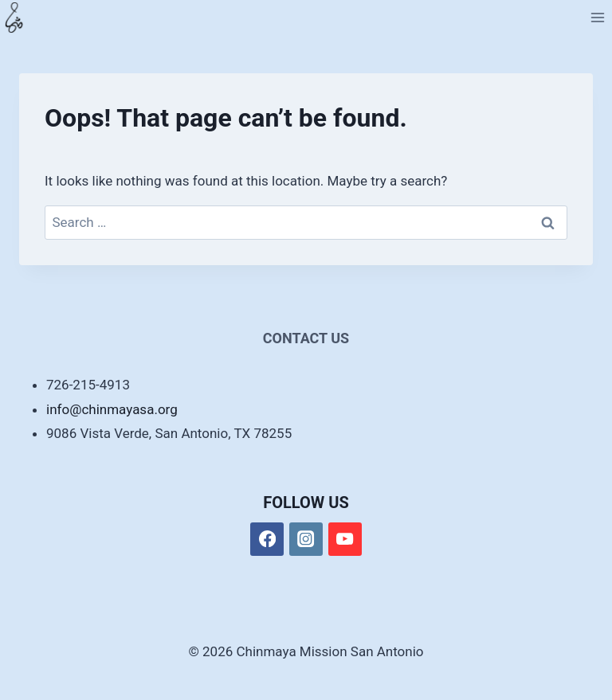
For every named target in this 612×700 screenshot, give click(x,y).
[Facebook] (267, 540)
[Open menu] (597, 17)
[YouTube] (345, 540)
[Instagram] (306, 540)
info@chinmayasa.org (112, 409)
